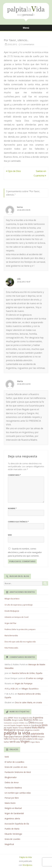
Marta (20, 381)
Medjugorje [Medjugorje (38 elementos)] (10, 730)
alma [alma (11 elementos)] (6, 718)
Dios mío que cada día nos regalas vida (20, 642)
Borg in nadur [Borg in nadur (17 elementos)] (18, 720)
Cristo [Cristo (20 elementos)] (22, 723)
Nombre (12, 508)
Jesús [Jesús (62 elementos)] (45, 725)
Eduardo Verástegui (13, 834)
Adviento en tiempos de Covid (17, 617)
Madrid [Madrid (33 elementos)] (28, 727)
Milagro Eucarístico (12, 599)
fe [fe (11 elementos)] (30, 725)
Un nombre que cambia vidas (18, 793)
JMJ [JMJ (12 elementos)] (5, 728)
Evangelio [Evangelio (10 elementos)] (19, 725)
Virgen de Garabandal (14, 813)
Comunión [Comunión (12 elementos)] (8, 723)
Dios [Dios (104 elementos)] (31, 722)
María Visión (10, 803)
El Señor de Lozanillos (14, 762)
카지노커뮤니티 (11, 689)
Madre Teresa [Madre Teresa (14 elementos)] (18, 728)
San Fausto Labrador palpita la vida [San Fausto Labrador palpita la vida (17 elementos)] (23, 739)
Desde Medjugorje (12, 611)
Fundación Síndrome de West (18, 772)
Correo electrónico (18, 522)
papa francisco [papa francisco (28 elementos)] (16, 737)
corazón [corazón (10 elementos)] (16, 723)
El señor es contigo (35, 678)
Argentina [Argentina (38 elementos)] (38, 718)
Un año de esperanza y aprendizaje (19, 605)
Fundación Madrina (13, 788)
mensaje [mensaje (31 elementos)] (20, 730)
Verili (7, 757)
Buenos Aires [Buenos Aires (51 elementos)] (31, 720)
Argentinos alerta (12, 818)
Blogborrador (11, 777)
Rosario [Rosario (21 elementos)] (41, 737)
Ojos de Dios (13, 171)
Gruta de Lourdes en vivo (16, 767)
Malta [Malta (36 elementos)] (35, 728)
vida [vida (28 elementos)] (18, 742)
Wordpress (27, 865)
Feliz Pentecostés (11, 648)
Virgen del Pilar (10, 623)
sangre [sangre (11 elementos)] (41, 739)
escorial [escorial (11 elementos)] (7, 725)
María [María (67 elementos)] (41, 727)
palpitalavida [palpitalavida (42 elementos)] (37, 734)
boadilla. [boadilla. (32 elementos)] (8, 720)
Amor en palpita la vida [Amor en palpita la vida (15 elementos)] (23, 718)
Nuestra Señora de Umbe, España (27, 673)
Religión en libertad (13, 808)
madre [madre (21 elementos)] (9, 728)
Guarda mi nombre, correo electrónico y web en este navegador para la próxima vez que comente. (25, 552)
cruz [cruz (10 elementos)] (26, 723)
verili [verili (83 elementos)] (13, 742)
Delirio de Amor (12, 782)
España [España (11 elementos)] (13, 725)
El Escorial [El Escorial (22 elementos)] (39, 723)
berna (20, 207)
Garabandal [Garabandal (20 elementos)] (36, 725)
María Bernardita (11, 636)
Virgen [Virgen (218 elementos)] (25, 741)
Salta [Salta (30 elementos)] (6, 739)
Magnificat (9, 844)
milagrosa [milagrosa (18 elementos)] (29, 730)
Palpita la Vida (26, 857)
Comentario (14, 475)
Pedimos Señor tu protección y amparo (20, 629)
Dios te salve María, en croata (28, 702)
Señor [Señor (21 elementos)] (6, 742)
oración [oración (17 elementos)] (36, 730)
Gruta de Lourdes (12, 839)
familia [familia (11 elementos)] (26, 725)
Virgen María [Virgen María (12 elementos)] (35, 742)
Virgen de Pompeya (24, 683)
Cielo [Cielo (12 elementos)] (41, 720)
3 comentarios (28, 44)
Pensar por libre (12, 798)
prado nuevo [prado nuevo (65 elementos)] (30, 736)
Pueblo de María (12, 829)
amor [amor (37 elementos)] (11, 718)
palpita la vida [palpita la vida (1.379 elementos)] (17, 733)
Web (10, 535)
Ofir (19, 279)
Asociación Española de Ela (17, 824)
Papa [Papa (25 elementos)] (6, 737)
